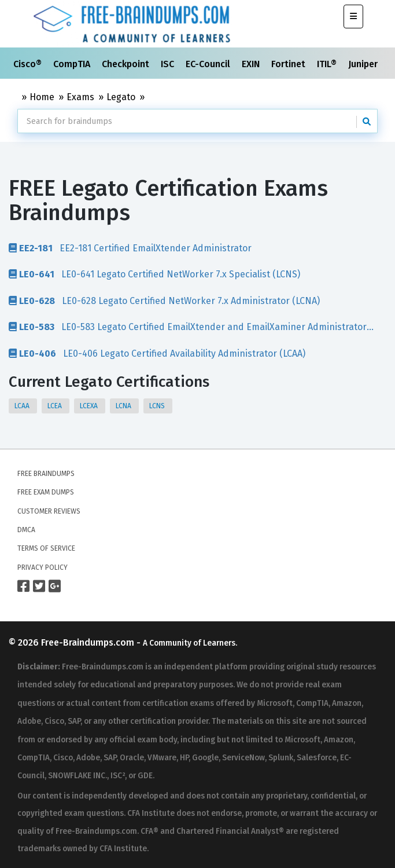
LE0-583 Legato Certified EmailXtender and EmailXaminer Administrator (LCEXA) (188, 327)
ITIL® (328, 64)
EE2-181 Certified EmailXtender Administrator (130, 248)
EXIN (252, 64)
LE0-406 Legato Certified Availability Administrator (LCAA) (157, 353)
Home (42, 97)
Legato (121, 97)
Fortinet (289, 64)
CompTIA (73, 64)
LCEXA (90, 406)
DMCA (26, 530)
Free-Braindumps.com (89, 642)
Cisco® (29, 64)
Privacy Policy (43, 567)
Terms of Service (46, 548)
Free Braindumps (46, 474)
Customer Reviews (49, 511)
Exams (80, 97)
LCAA (23, 406)
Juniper (364, 64)
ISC (169, 64)
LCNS (158, 406)
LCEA (56, 406)
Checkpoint (127, 64)
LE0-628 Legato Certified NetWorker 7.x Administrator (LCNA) (164, 301)
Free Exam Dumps (46, 492)
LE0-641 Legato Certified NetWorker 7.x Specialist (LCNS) (154, 274)
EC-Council (209, 64)
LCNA (124, 406)
